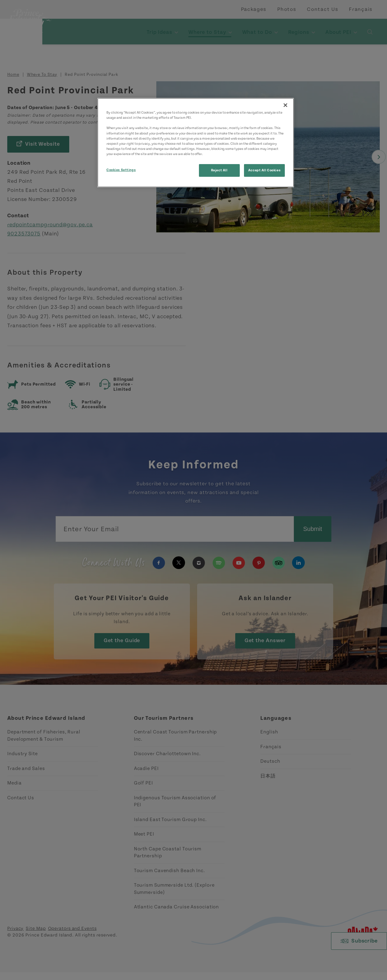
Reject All (219, 170)
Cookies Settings (121, 170)
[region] (196, 142)
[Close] (285, 105)
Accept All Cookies (264, 170)
